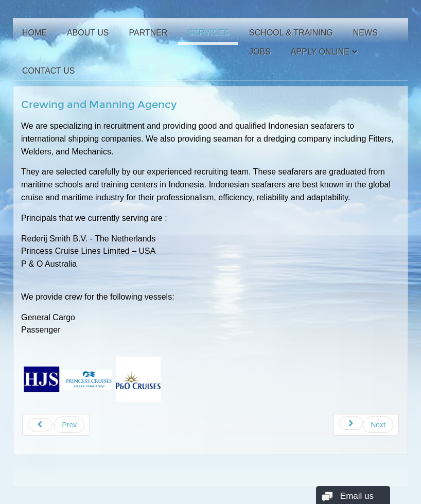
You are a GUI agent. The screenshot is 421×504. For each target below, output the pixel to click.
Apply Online (320, 52)
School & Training (291, 33)
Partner (148, 33)
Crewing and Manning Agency (99, 105)
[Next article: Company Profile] (366, 425)
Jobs (260, 52)
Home (34, 33)
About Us (88, 33)
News (365, 33)
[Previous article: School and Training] (56, 425)
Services (208, 33)
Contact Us (49, 71)
